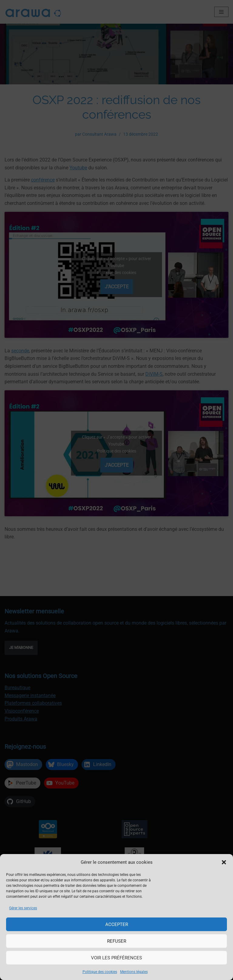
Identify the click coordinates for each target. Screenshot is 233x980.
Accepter (117, 924)
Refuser (117, 941)
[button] (224, 862)
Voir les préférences (116, 958)
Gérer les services (23, 908)
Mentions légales (134, 972)
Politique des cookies (100, 972)
